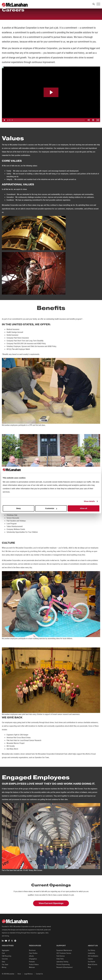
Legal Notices (28, 974)
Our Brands (91, 962)
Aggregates (6, 950)
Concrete (5, 959)
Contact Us (39, 974)
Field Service (61, 956)
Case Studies (33, 953)
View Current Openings (51, 903)
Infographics (33, 959)
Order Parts (60, 959)
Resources (35, 946)
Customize (51, 508)
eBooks (31, 956)
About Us (93, 946)
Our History (91, 950)
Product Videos (34, 964)
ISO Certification (93, 956)
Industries (8, 946)
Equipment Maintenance (64, 950)
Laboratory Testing (62, 962)
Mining (4, 967)
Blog (89, 967)
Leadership (91, 953)
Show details (89, 501)
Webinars (32, 967)
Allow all (84, 508)
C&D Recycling (7, 956)
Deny (18, 508)
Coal (3, 953)
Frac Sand (5, 964)
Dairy (3, 962)
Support (61, 946)
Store (19, 974)
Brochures (32, 950)
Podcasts (32, 962)
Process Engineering (63, 964)
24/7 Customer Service (64, 953)
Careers (90, 959)
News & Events (93, 964)
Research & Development (64, 967)
